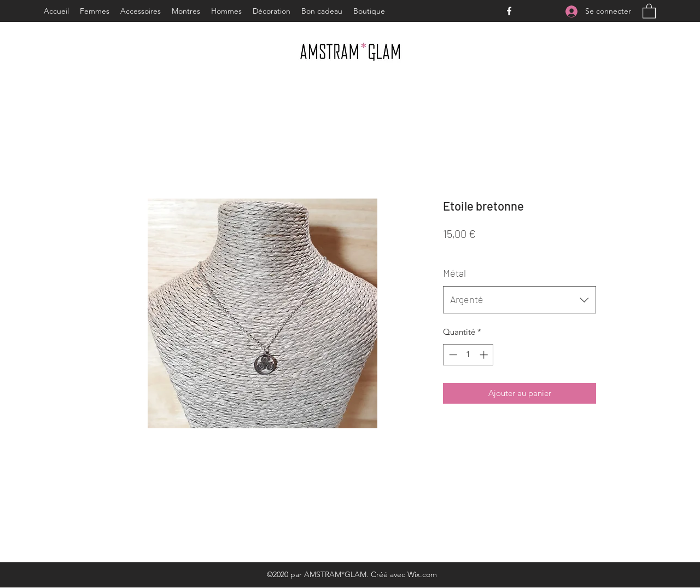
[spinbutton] (468, 355)
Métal (454, 273)
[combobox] (520, 300)
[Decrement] (452, 355)
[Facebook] (509, 11)
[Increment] (485, 355)
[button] (649, 11)
